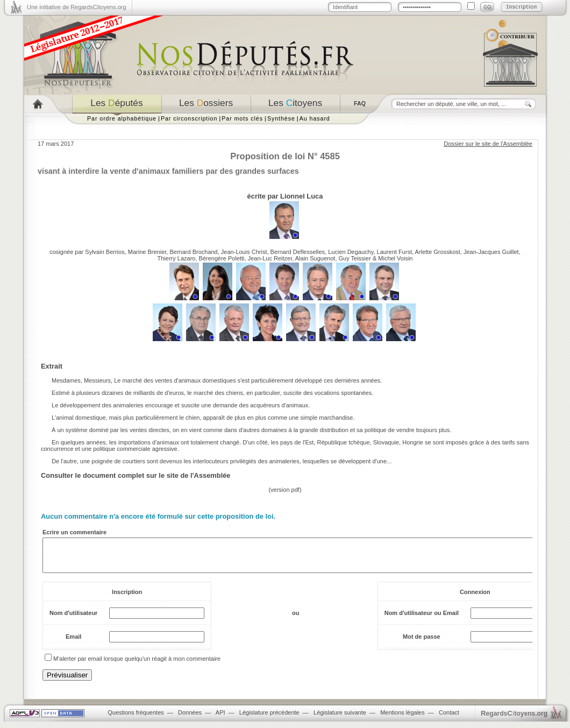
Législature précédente (269, 719)
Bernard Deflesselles (298, 252)
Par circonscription (189, 118)
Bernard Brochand (193, 252)
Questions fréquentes (136, 719)
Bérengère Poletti (222, 258)
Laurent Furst (394, 252)
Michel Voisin (395, 258)
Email (73, 643)
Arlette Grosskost (437, 252)
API (220, 719)
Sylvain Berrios (105, 252)
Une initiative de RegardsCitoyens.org (77, 7)
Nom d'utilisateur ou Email (422, 619)
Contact (449, 719)
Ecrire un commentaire (74, 532)
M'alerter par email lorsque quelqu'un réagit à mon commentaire (137, 665)
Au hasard (315, 118)
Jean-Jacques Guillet (491, 252)
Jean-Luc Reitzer (270, 258)
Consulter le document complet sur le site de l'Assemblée (136, 475)
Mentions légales (402, 719)
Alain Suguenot (315, 258)
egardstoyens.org (514, 720)
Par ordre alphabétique (122, 118)
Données (190, 719)
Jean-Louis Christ (244, 252)
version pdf (285, 490)
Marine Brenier (147, 252)
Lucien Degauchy (351, 252)
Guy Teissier (355, 258)
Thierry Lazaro (177, 258)
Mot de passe (422, 643)
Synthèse (281, 118)
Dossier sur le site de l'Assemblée (488, 144)
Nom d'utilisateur (73, 619)
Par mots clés (242, 118)
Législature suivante (340, 719)
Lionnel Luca (301, 196)
